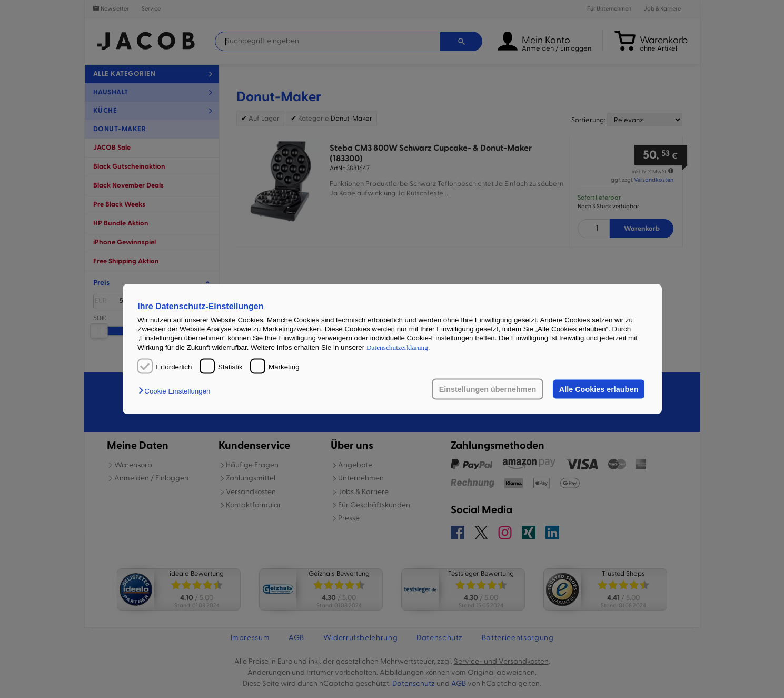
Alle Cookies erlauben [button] (599, 389)
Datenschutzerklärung (397, 347)
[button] (177, 391)
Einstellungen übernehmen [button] (488, 389)
